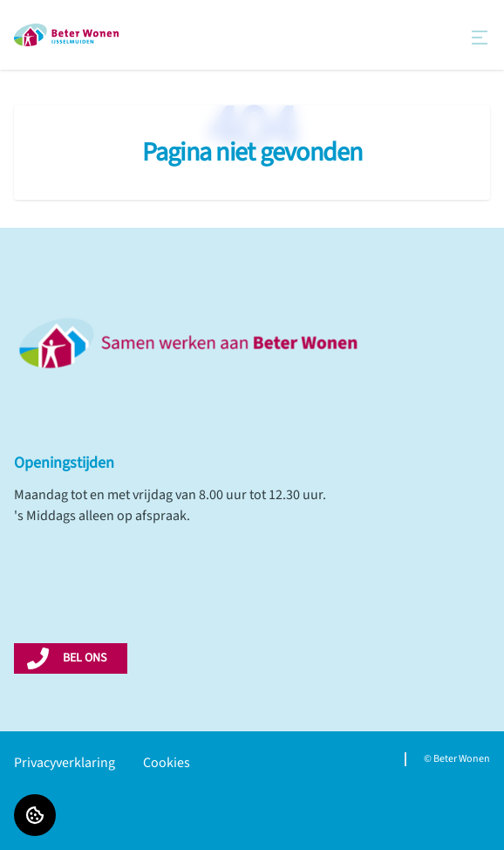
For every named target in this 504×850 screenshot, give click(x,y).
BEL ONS (85, 658)
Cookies (167, 763)
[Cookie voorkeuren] (35, 815)
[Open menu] (480, 38)
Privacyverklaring (65, 763)
